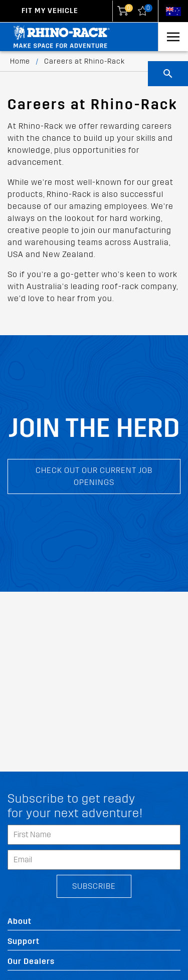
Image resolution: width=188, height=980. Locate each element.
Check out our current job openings (94, 476)
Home (20, 61)
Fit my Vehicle (50, 11)
